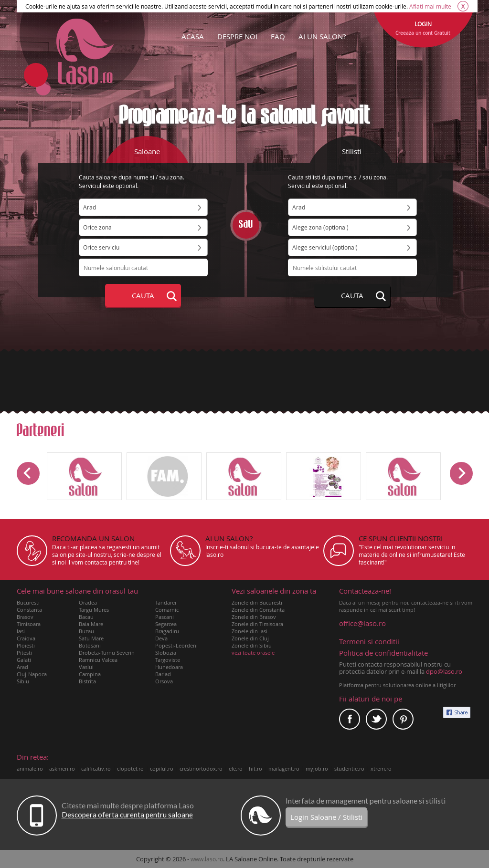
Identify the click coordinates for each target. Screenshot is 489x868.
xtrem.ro (381, 769)
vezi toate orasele (253, 653)
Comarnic (167, 610)
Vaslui (86, 667)
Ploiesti (26, 645)
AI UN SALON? (322, 36)
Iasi (21, 631)
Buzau (86, 631)
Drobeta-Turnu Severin (107, 653)
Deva (161, 638)
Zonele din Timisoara (257, 624)
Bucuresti (28, 602)
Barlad (163, 674)
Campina (90, 674)
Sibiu (23, 681)
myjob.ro (317, 769)
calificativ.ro (96, 769)
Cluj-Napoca (32, 674)
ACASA (193, 36)
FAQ (278, 36)
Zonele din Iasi (250, 631)
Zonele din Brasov (254, 617)
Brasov (25, 617)
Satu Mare (91, 638)
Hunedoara (169, 667)
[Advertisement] (244, 380)
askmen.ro (62, 769)
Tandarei (166, 602)
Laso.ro (85, 52)
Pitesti (24, 653)
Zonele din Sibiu (252, 645)
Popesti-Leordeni (176, 645)
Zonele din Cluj (250, 638)
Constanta (29, 610)
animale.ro (30, 769)
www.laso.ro (207, 859)
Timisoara (29, 624)
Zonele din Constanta (258, 610)
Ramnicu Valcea (98, 660)
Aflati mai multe (430, 6)
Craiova (26, 638)
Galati (24, 660)
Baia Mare (91, 624)
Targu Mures (94, 610)
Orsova (164, 681)
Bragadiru (167, 631)
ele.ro (236, 769)
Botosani (90, 645)
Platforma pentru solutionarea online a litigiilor (397, 685)
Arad (22, 667)
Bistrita (87, 681)
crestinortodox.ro (201, 769)
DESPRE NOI (237, 36)
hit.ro (255, 769)
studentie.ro (349, 769)
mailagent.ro (284, 769)
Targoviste (168, 660)
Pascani (165, 617)
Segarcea (166, 624)
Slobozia (166, 653)
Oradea (88, 602)
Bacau (86, 617)
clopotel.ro (130, 769)
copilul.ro (162, 769)
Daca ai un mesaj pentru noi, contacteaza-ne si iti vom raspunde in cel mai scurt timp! (406, 600)
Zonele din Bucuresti (257, 602)
